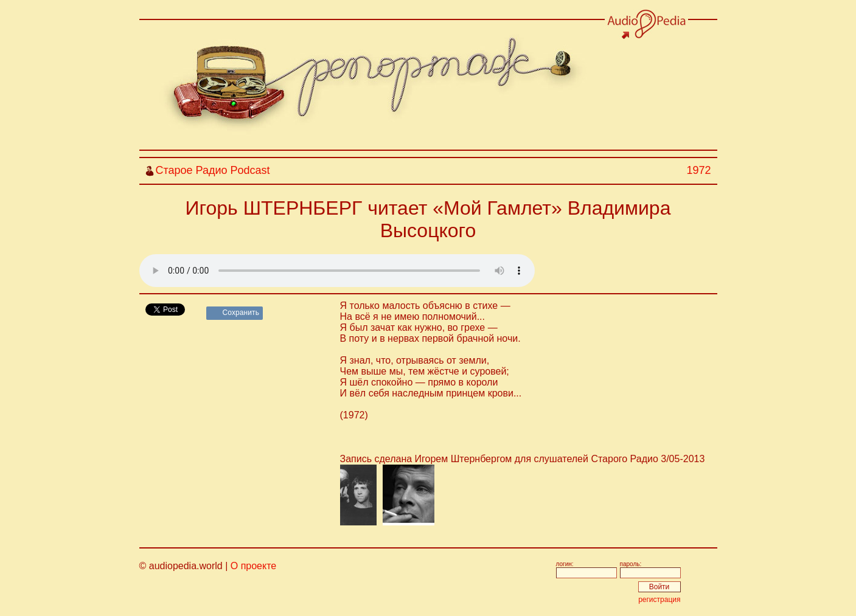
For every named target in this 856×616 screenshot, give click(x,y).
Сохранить (241, 313)
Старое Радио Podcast (213, 170)
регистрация (659, 600)
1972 (698, 170)
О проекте (253, 566)
